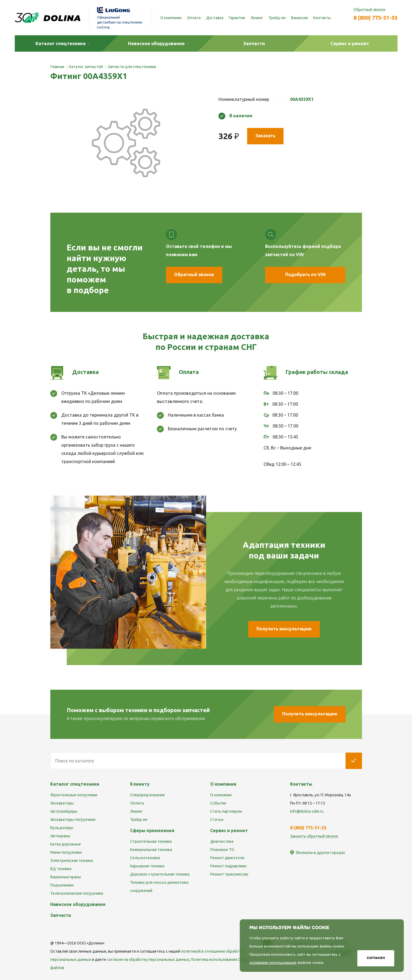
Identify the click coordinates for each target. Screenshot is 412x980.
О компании (171, 18)
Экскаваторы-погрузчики (73, 820)
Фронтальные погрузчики (74, 795)
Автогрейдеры (64, 811)
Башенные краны (66, 877)
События (218, 803)
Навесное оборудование (78, 904)
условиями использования (273, 963)
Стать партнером (226, 811)
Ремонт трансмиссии (229, 874)
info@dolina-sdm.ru (307, 811)
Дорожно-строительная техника (160, 874)
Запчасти (61, 915)
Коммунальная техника (151, 850)
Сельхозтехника (145, 858)
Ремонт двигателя (227, 858)
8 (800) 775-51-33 (376, 18)
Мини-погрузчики (66, 852)
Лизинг (257, 18)
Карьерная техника (147, 866)
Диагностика (222, 841)
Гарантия (237, 18)
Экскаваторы (62, 803)
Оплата (194, 18)
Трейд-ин (277, 18)
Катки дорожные (66, 844)
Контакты (322, 18)
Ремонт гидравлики (228, 866)
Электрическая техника (72, 861)
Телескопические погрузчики (77, 893)
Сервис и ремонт (229, 830)
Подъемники (62, 885)
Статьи (217, 820)
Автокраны (60, 836)
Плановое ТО (222, 850)
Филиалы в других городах (320, 853)
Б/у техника (61, 869)
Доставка (215, 18)
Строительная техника (151, 841)
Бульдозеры (62, 828)
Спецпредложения (147, 795)
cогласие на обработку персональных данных (148, 959)
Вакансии (299, 18)
